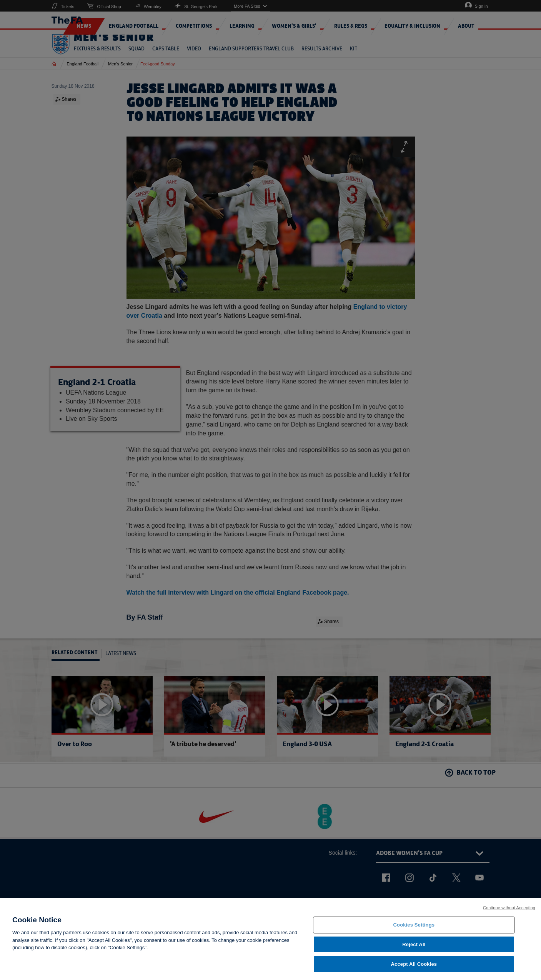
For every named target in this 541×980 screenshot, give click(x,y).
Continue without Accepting (509, 911)
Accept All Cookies (414, 968)
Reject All (414, 948)
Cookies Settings (414, 928)
